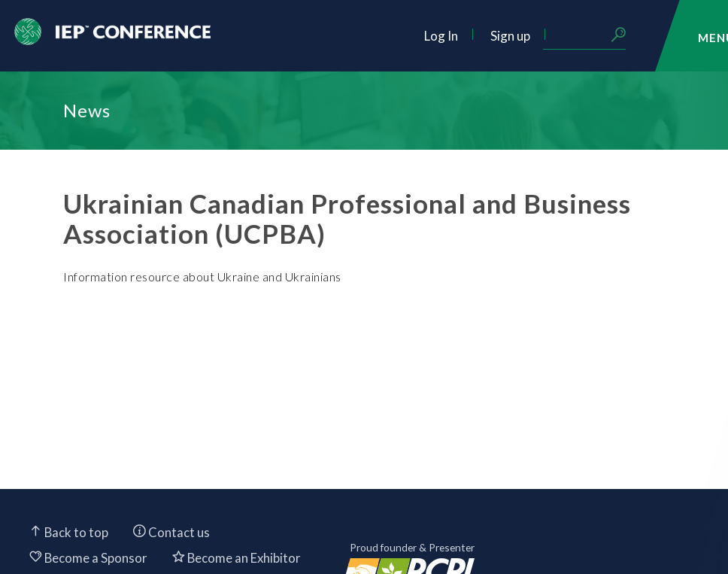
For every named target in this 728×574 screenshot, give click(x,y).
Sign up (510, 36)
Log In (441, 36)
